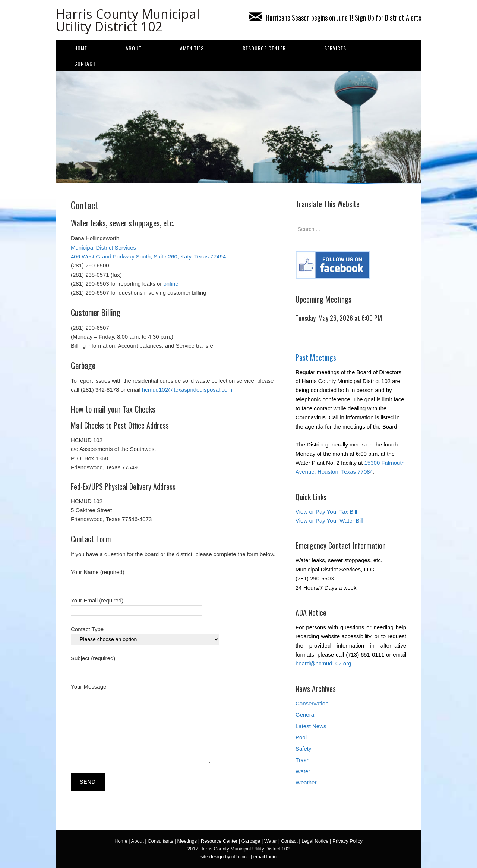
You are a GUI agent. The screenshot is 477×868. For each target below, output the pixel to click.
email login (265, 857)
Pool (301, 737)
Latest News (311, 726)
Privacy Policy (348, 841)
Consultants (160, 841)
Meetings (187, 841)
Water (303, 771)
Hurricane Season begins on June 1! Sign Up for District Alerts (335, 18)
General (305, 715)
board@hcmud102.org (323, 663)
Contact (85, 63)
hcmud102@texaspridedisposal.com (187, 390)
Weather (306, 782)
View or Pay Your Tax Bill (326, 512)
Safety (304, 748)
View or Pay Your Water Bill (329, 521)
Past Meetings (316, 357)
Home (81, 48)
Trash (303, 760)
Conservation (312, 703)
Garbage (251, 841)
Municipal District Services (103, 247)
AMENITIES (192, 48)
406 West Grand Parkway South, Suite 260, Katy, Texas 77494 (148, 256)
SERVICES (335, 48)
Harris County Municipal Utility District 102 (128, 20)
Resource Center (264, 48)
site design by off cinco (225, 857)
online (171, 284)
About (134, 48)
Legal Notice (315, 841)
